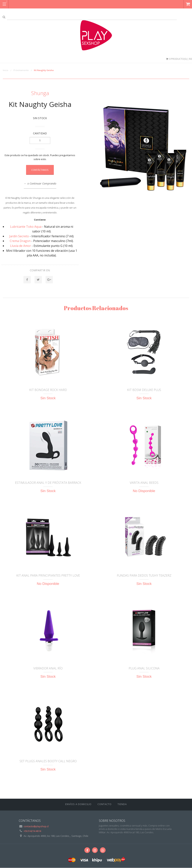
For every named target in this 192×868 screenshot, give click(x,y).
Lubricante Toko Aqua (26, 227)
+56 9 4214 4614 (32, 831)
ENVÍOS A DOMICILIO (78, 804)
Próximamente (21, 70)
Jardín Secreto (19, 236)
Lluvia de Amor (21, 246)
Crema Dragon (20, 241)
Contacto (105, 804)
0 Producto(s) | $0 (179, 59)
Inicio (6, 70)
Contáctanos (40, 170)
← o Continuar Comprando (40, 183)
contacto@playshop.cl (36, 826)
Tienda (122, 804)
